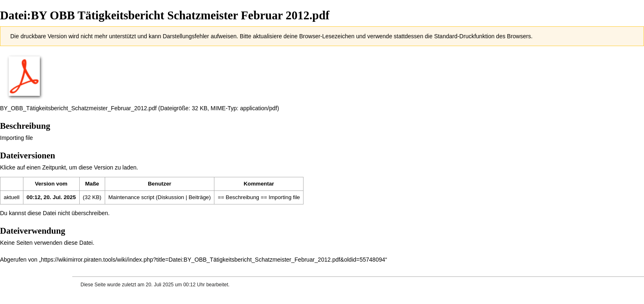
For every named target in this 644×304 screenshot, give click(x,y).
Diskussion (171, 197)
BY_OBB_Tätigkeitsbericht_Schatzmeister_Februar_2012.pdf (78, 108)
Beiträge (199, 197)
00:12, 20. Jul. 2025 (51, 197)
